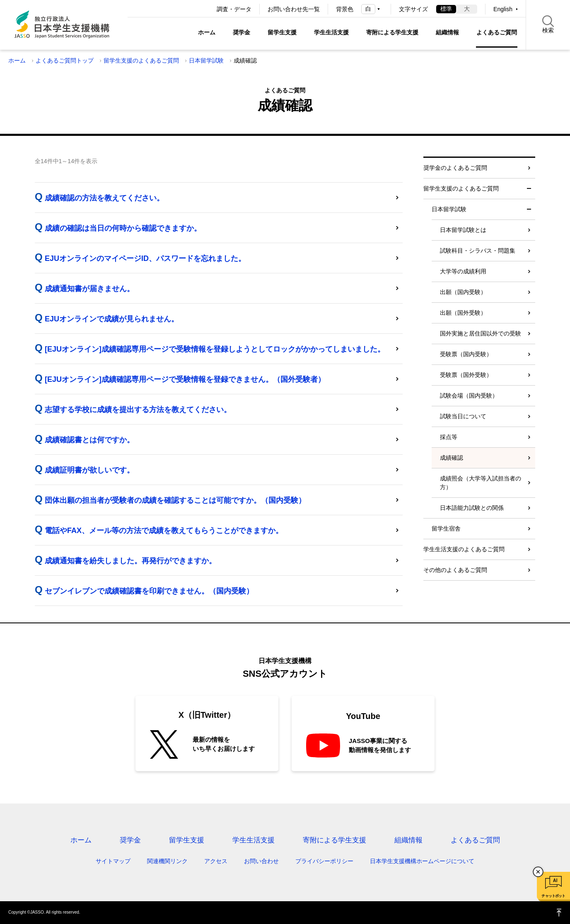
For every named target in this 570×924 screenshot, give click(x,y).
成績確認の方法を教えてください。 (104, 198)
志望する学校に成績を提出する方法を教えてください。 (138, 410)
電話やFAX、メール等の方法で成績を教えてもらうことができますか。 (164, 531)
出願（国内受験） (463, 292)
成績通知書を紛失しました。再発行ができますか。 (130, 561)
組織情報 (447, 32)
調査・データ (234, 9)
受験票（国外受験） (466, 375)
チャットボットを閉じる (538, 872)
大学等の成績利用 (463, 271)
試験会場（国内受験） (469, 396)
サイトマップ (113, 861)
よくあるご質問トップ (65, 60)
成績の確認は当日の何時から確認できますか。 (123, 228)
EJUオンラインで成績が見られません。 (112, 319)
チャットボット (553, 896)
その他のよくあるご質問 (455, 570)
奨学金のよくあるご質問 (455, 168)
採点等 (449, 437)
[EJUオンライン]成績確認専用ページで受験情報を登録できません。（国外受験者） (185, 379)
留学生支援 (282, 32)
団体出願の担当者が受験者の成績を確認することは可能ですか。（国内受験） (175, 500)
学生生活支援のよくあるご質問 (464, 549)
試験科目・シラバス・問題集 (478, 251)
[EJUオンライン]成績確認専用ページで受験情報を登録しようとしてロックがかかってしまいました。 (215, 349)
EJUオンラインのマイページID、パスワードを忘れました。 (145, 258)
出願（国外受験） (463, 313)
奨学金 (242, 32)
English (503, 9)
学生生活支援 (331, 32)
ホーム (207, 32)
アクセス (216, 861)
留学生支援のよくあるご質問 (141, 60)
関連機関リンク (167, 861)
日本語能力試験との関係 (472, 508)
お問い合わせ (261, 861)
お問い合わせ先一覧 (294, 9)
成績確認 (452, 458)
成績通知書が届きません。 (89, 289)
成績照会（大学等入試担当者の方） (481, 483)
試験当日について (463, 416)
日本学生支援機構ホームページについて (422, 861)
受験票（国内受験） (466, 354)
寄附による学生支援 (392, 32)
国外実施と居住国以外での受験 (481, 333)
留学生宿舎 (446, 528)
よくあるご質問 (497, 32)
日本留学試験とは (463, 230)
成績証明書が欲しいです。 (89, 470)
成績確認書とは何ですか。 (89, 440)
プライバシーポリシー (324, 861)
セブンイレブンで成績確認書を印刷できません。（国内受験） (149, 591)
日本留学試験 (206, 60)
